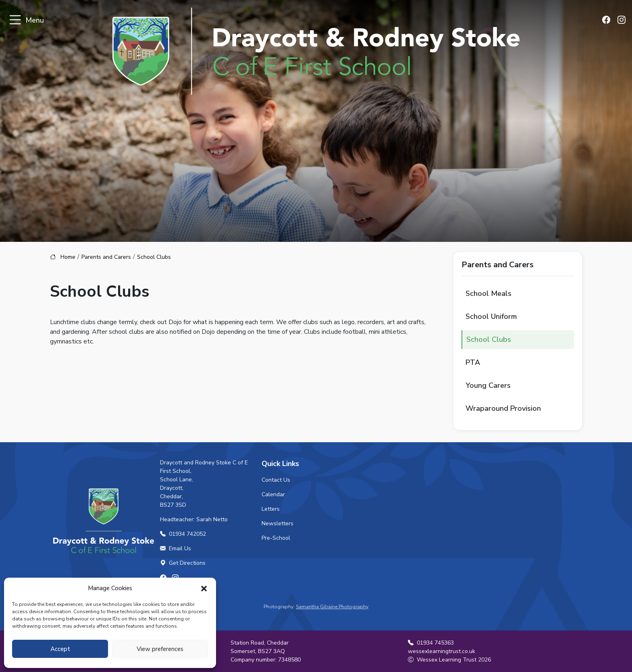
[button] (204, 588)
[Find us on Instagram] (622, 21)
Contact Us (276, 480)
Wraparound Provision (503, 408)
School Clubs (489, 339)
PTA (473, 362)
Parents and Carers (106, 257)
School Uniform (491, 316)
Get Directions (183, 563)
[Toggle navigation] (15, 20)
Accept (60, 649)
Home (68, 257)
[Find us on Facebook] (608, 21)
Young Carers (488, 385)
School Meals (489, 293)
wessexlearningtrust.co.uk (442, 651)
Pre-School (276, 538)
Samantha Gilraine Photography (332, 607)
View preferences (160, 649)
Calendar (273, 494)
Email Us (176, 548)
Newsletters (278, 523)
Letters (271, 509)
